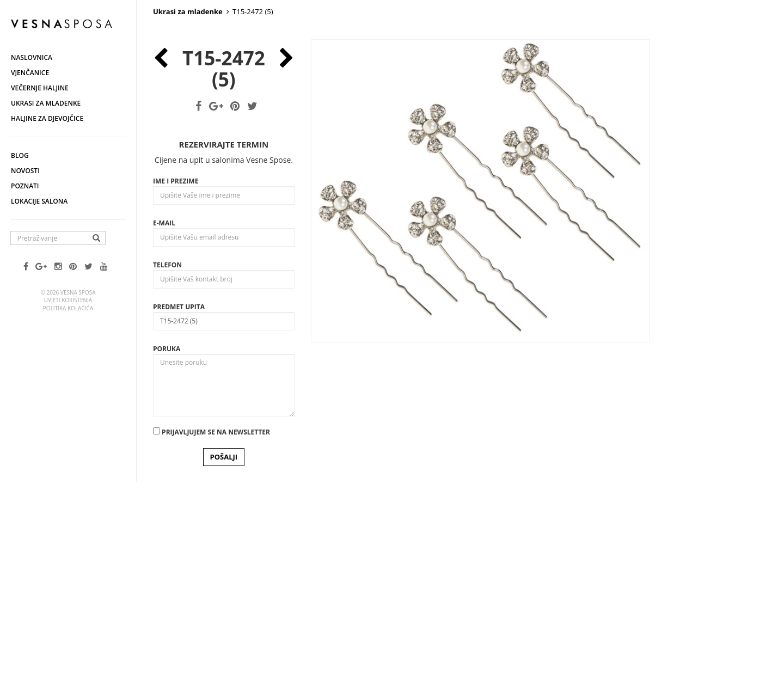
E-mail (164, 422)
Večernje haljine (40, 88)
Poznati (25, 186)
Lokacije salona (39, 201)
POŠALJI (224, 656)
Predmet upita (179, 506)
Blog (20, 155)
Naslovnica (32, 57)
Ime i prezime (176, 380)
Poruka (167, 547)
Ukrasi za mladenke (46, 103)
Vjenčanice (30, 73)
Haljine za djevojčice (47, 118)
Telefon (167, 464)
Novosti (25, 171)
